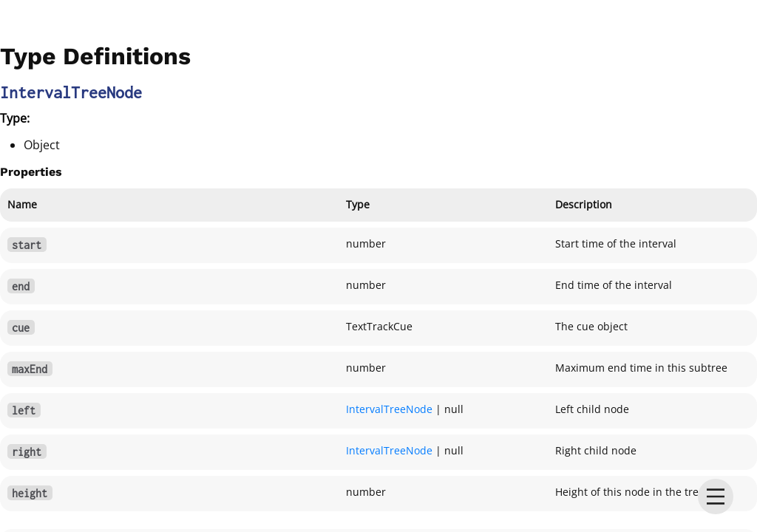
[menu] (716, 497)
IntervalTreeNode (389, 409)
